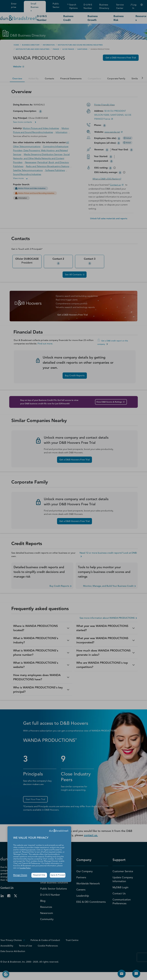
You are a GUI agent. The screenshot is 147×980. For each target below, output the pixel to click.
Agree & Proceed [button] (58, 875)
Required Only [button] (39, 875)
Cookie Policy (25, 868)
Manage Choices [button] (20, 875)
